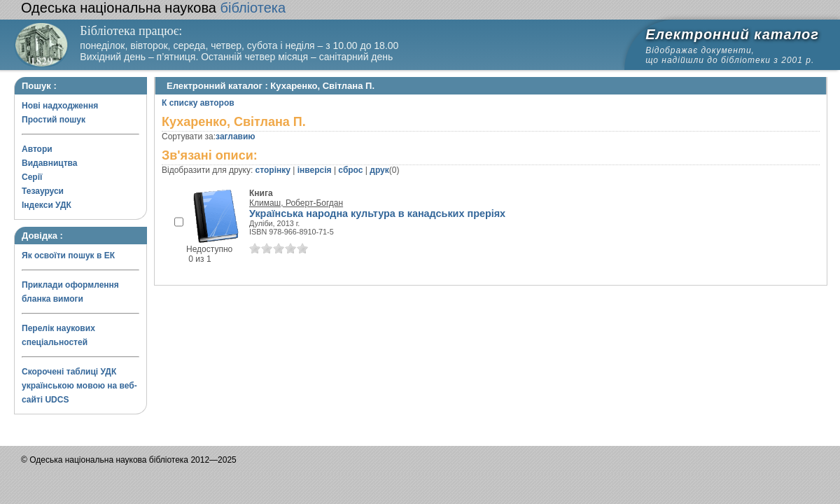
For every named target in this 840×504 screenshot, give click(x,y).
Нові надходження (60, 106)
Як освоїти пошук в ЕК (68, 255)
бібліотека (153, 8)
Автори (37, 149)
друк (379, 170)
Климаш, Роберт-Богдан (296, 203)
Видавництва (49, 163)
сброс (350, 170)
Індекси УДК (47, 205)
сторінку (273, 170)
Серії (32, 177)
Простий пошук (54, 120)
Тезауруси (43, 191)
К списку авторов (198, 103)
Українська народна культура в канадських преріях (377, 213)
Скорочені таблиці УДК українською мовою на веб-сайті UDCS (79, 386)
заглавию (235, 136)
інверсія (315, 170)
